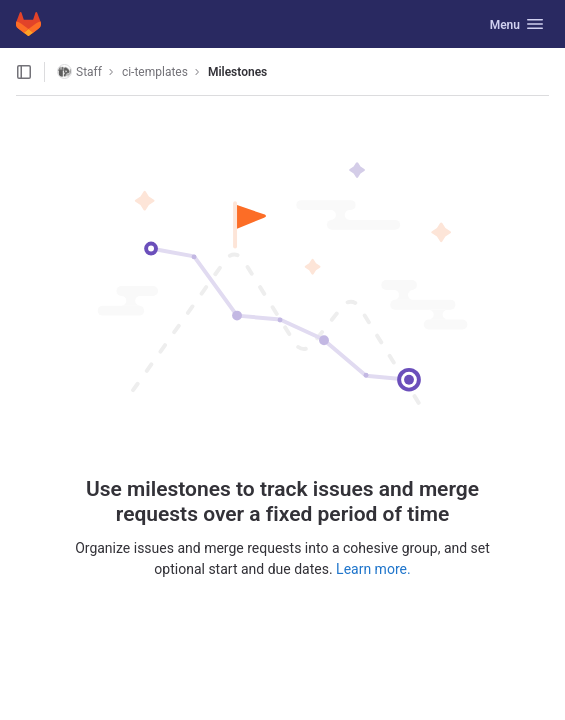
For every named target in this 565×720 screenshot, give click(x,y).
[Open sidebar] (24, 72)
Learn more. (373, 569)
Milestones (237, 72)
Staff (79, 71)
